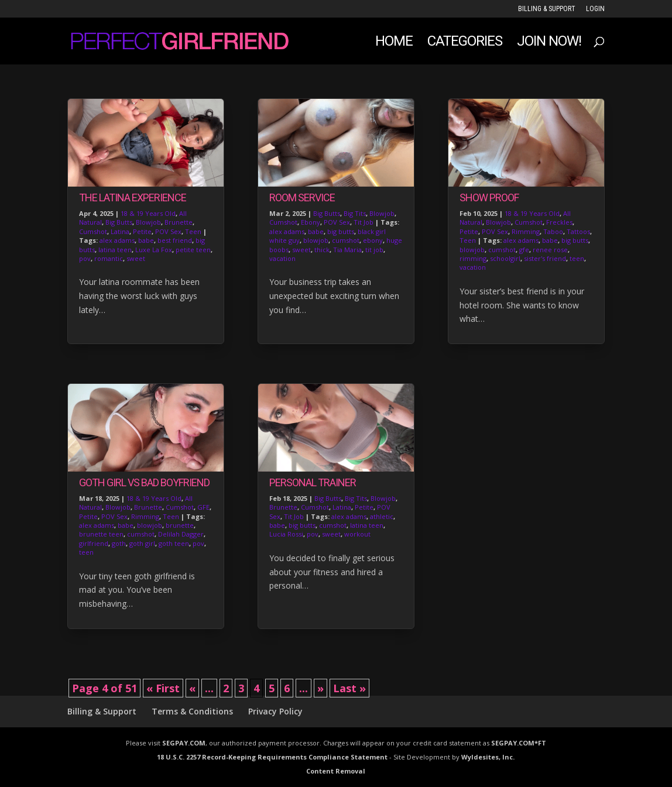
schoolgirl (505, 258)
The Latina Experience (133, 197)
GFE (203, 507)
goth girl (142, 543)
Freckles (559, 222)
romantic (109, 258)
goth (119, 543)
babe (146, 240)
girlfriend (94, 543)
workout (357, 534)
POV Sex (168, 231)
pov (85, 258)
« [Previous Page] (192, 688)
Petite (142, 231)
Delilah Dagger (181, 534)
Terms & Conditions (192, 711)
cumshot (141, 534)
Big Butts (119, 222)
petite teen (193, 250)
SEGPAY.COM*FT (519, 743)
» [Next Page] (320, 688)
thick (322, 250)
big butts (341, 231)
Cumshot (93, 231)
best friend (175, 240)
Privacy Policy (275, 711)
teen (86, 552)
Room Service (302, 197)
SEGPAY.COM (184, 743)
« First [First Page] (163, 688)
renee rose (550, 250)
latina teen (115, 250)
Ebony (311, 222)
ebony (373, 240)
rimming (473, 258)
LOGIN (595, 9)
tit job (374, 250)
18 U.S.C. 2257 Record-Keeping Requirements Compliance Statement (272, 757)
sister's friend (545, 258)
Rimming (145, 516)
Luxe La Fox (154, 250)
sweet (136, 258)
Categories (465, 43)
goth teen (174, 543)
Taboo (553, 231)
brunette (180, 525)
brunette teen (101, 534)
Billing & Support (547, 9)
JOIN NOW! (549, 43)
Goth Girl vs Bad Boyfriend (144, 482)
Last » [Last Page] (349, 688)
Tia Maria (347, 250)
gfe (524, 250)
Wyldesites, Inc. (488, 757)
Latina (120, 231)
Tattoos (578, 231)
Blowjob (148, 222)
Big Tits (355, 213)
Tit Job (364, 222)
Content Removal (336, 771)
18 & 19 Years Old (148, 213)
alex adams (117, 240)
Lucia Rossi (286, 534)
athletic (382, 516)
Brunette (179, 222)
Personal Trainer (313, 482)
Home (394, 43)
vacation (282, 258)
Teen (193, 231)
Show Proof (489, 197)
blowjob (150, 525)
